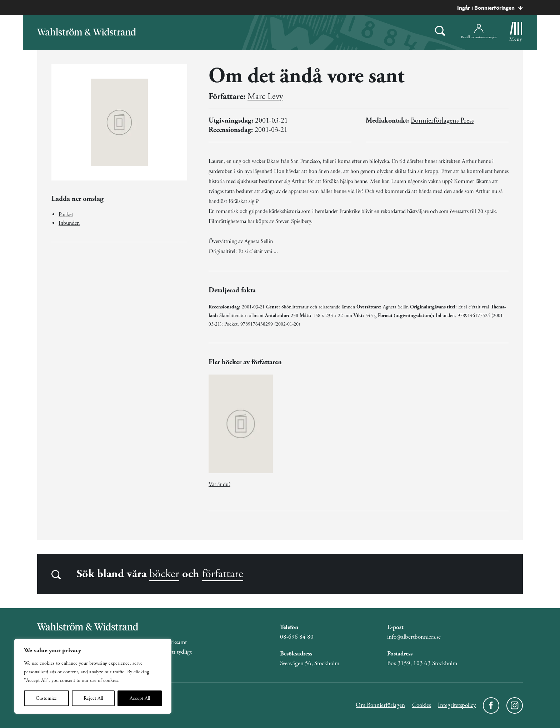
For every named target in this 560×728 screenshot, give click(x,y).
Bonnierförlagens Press (442, 121)
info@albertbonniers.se (414, 637)
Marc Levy (265, 96)
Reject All (93, 698)
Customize (46, 698)
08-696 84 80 (297, 637)
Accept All (140, 698)
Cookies (421, 705)
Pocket (66, 215)
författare (223, 574)
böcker (164, 574)
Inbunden (69, 223)
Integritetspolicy (457, 705)
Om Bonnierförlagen (380, 705)
